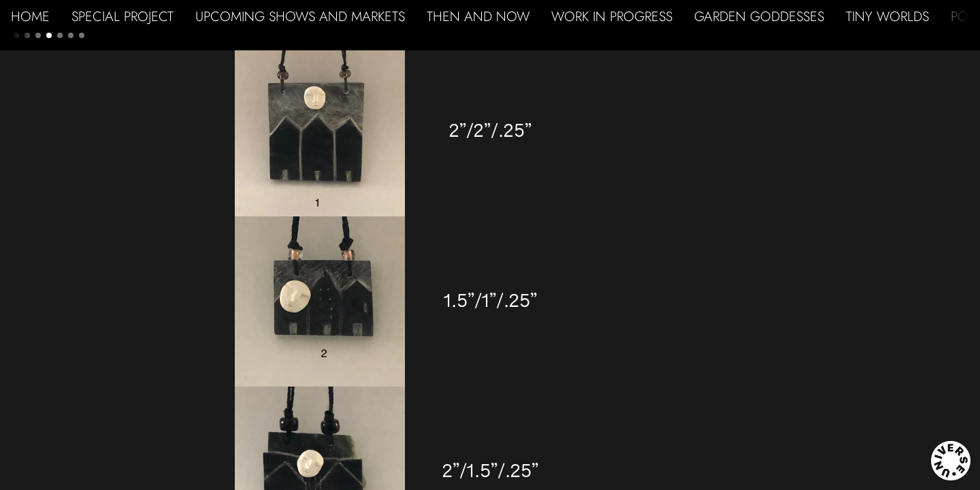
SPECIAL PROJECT (122, 16)
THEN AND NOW (478, 16)
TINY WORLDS (887, 16)
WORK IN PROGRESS (612, 16)
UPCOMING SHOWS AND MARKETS (300, 16)
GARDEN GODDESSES (759, 16)
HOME (30, 16)
